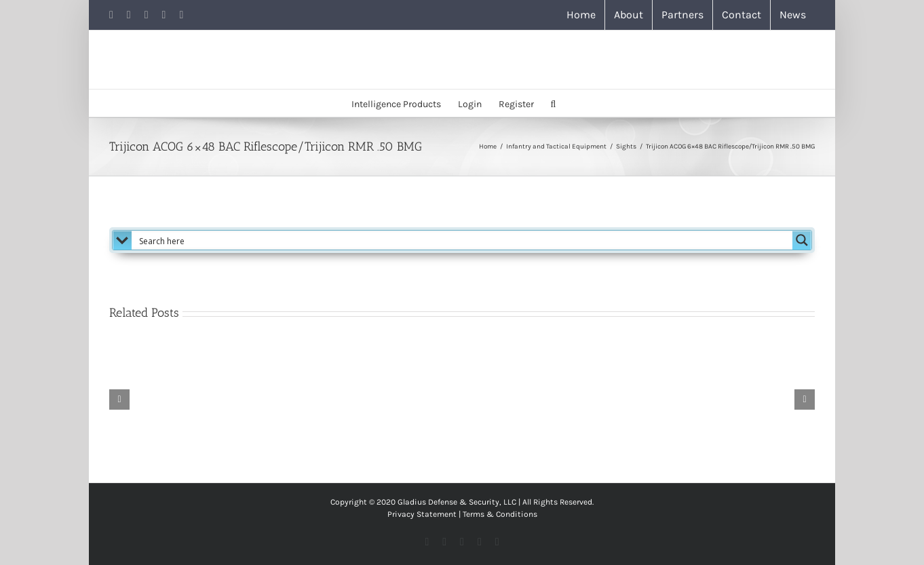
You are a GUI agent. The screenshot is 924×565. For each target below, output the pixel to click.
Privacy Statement (422, 514)
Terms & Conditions (500, 514)
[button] (554, 103)
